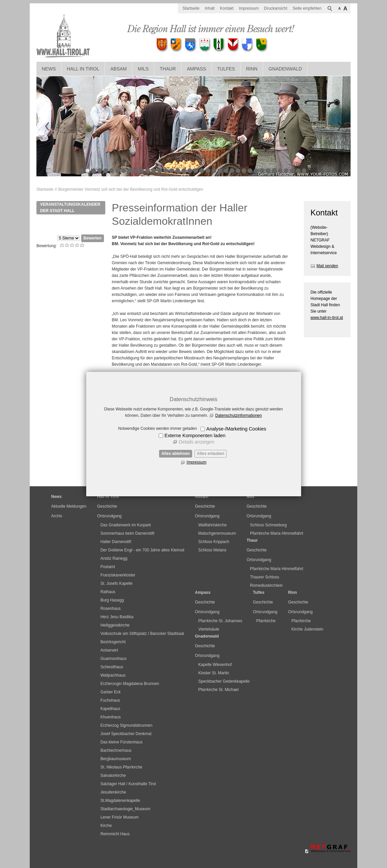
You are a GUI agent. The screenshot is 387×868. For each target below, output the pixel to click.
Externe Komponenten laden (195, 436)
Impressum (196, 462)
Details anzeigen (197, 442)
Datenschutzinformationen (238, 415)
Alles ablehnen (176, 454)
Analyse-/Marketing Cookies (236, 429)
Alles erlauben (211, 454)
